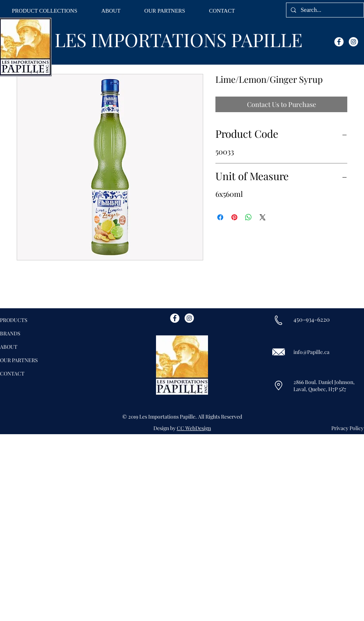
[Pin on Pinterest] (234, 217)
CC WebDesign (194, 428)
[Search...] (324, 10)
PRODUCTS (14, 320)
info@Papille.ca (311, 352)
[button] (45, 11)
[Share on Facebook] (220, 217)
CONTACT (12, 373)
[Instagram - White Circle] (353, 42)
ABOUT (9, 347)
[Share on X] (263, 217)
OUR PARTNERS (19, 360)
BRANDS (10, 333)
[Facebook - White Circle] (339, 42)
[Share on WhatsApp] (248, 217)
